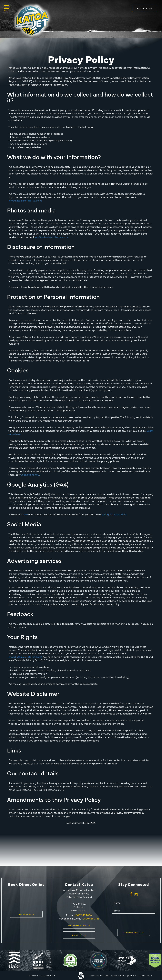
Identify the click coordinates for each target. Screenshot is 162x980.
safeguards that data (114, 514)
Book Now (145, 8)
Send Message (132, 932)
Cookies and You (30, 475)
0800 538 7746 (91, 918)
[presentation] (134, 921)
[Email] (134, 911)
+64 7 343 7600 (83, 915)
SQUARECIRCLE (48, 975)
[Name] (134, 903)
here (25, 514)
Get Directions (78, 925)
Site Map (133, 975)
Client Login (146, 975)
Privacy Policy (119, 975)
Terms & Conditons (99, 975)
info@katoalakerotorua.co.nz (25, 200)
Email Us (77, 935)
